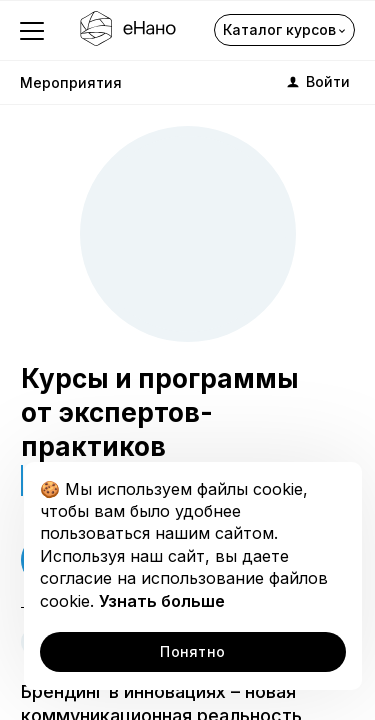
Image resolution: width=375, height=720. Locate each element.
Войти (317, 82)
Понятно (192, 651)
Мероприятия (71, 82)
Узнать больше (162, 601)
